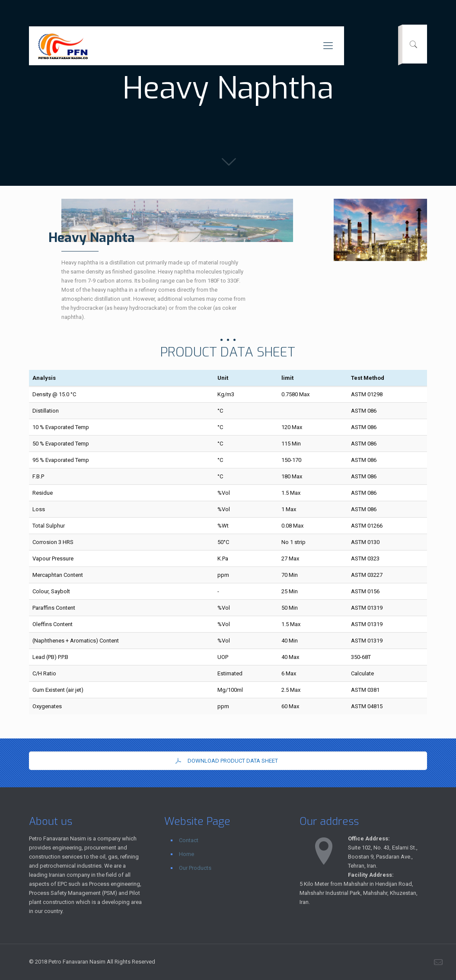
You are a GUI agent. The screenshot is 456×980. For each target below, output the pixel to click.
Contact (189, 840)
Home (187, 854)
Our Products (195, 868)
